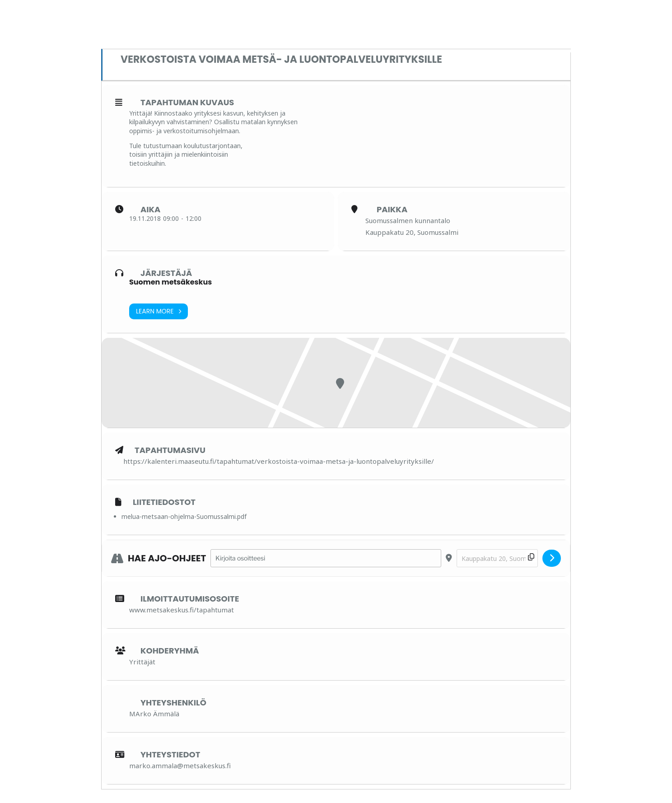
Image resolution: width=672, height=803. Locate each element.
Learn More (159, 311)
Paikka (392, 210)
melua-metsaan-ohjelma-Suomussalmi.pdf (184, 516)
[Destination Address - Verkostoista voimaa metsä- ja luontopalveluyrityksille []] (497, 558)
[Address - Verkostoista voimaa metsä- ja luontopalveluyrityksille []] (326, 558)
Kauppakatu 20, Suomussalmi (412, 232)
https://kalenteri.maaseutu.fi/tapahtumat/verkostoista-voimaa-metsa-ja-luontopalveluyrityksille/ (279, 461)
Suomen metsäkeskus (170, 282)
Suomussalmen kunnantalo (408, 220)
